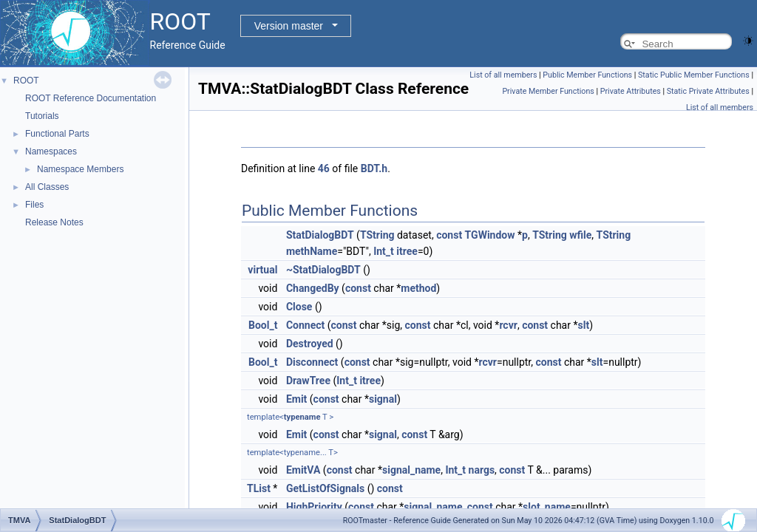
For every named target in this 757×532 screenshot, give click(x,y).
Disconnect (312, 362)
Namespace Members (80, 169)
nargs (482, 470)
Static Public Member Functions (694, 75)
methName (312, 251)
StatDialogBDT (320, 235)
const (449, 235)
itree (407, 251)
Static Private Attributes (708, 91)
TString (377, 235)
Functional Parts (57, 134)
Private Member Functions (548, 91)
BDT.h (374, 168)
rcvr (508, 325)
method (418, 288)
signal (383, 399)
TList (259, 488)
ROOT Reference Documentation (91, 98)
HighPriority (314, 507)
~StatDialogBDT (323, 270)
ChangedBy (313, 288)
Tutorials (42, 116)
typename (302, 417)
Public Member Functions (587, 75)
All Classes (47, 187)
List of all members (503, 75)
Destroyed (310, 344)
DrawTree (308, 381)
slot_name (547, 507)
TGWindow (490, 235)
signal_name (411, 470)
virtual (262, 270)
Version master (289, 26)
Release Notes (54, 222)
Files (34, 205)
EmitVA (303, 470)
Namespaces (51, 151)
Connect (305, 325)
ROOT (26, 81)
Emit (296, 399)
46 (324, 168)
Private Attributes (631, 91)
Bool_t (263, 325)
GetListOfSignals (325, 488)
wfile (580, 235)
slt (583, 325)
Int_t (384, 251)
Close (299, 307)
